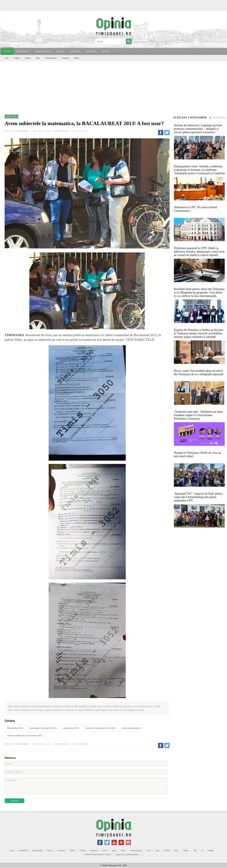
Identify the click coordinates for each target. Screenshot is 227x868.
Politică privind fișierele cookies (98, 854)
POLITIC (106, 51)
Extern (76, 58)
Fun (195, 851)
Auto (157, 851)
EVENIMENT (23, 51)
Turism (28, 58)
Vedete (186, 851)
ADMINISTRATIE (43, 51)
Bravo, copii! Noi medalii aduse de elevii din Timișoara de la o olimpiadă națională (199, 373)
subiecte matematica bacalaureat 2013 (25, 736)
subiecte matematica (131, 728)
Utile (7, 58)
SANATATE (75, 51)
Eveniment (23, 851)
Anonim (24, 131)
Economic (61, 851)
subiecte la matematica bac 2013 (101, 728)
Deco (176, 851)
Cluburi (211, 851)
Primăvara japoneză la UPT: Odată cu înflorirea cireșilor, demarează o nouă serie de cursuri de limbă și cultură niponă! (199, 252)
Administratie (37, 851)
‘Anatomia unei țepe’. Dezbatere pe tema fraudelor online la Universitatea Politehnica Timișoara (198, 415)
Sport (38, 58)
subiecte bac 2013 (71, 728)
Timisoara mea (51, 58)
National (65, 58)
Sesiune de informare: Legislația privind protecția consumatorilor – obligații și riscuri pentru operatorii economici (198, 129)
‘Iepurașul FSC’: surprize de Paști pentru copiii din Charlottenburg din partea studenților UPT (198, 497)
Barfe (123, 851)
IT (202, 851)
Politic (73, 851)
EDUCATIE (91, 51)
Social (50, 851)
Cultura (17, 58)
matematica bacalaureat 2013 (43, 728)
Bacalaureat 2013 (15, 728)
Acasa (8, 51)
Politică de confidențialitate (127, 854)
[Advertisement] (113, 86)
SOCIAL (60, 51)
